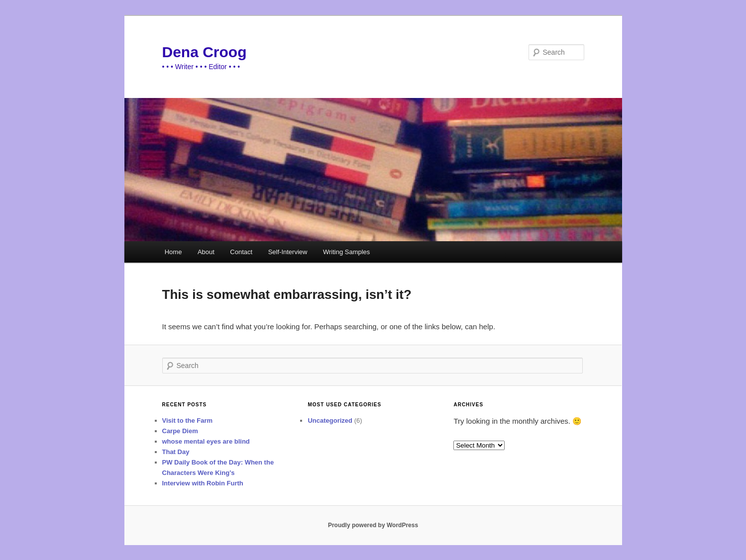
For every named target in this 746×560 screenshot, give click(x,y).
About (206, 252)
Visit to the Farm (188, 420)
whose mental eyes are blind (206, 441)
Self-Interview (288, 252)
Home (173, 252)
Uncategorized (330, 420)
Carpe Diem (180, 431)
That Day (176, 452)
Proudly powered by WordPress (373, 525)
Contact (241, 252)
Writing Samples (346, 252)
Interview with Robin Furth (203, 483)
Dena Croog (205, 52)
